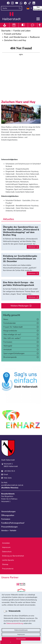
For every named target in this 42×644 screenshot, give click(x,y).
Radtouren (35, 37)
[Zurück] (11, 642)
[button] (4, 114)
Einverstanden (21, 639)
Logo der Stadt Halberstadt (12, 16)
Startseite (6, 31)
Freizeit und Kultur (13, 34)
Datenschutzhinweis (21, 630)
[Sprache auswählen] (29, 8)
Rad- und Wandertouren (16, 37)
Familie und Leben (22, 31)
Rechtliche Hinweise (10, 488)
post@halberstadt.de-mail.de (12, 485)
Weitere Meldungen (20, 306)
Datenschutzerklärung (15, 623)
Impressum (21, 634)
